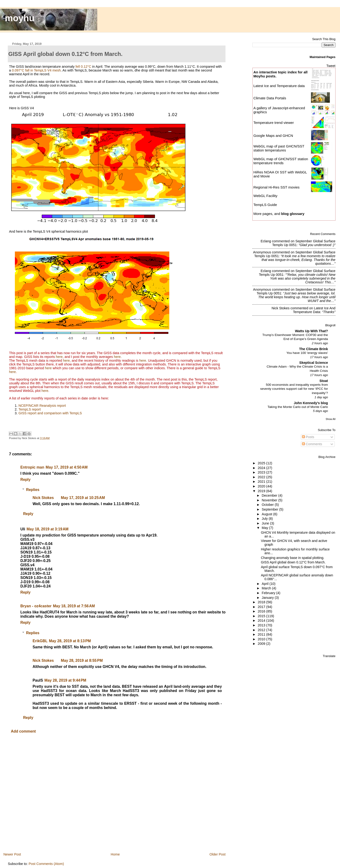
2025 (262, 463)
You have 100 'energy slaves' (307, 353)
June (266, 523)
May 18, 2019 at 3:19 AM (47, 529)
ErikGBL (40, 641)
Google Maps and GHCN (273, 136)
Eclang (266, 241)
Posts (308, 437)
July (265, 519)
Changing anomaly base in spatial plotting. (293, 558)
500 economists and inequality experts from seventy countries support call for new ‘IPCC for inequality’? (294, 389)
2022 (262, 477)
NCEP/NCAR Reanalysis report (42, 406)
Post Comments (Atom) (46, 864)
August (268, 514)
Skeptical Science (314, 363)
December (270, 495)
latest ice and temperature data (314, 310)
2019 (262, 491)
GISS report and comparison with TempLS (50, 413)
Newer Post (12, 854)
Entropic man (32, 467)
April (266, 584)
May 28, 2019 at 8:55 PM (82, 660)
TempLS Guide (265, 205)
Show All (330, 419)
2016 (262, 611)
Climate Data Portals (270, 98)
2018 (262, 602)
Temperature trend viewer (274, 123)
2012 (262, 630)
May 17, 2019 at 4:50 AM (67, 467)
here (59, 357)
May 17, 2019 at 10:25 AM (83, 498)
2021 (262, 482)
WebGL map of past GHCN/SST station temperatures (279, 148)
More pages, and (279, 214)
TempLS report (30, 409)
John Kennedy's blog (311, 403)
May (266, 528)
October (268, 505)
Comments (312, 444)
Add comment (23, 731)
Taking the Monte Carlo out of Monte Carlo (298, 407)
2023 (262, 472)
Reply (25, 480)
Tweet (331, 66)
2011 (262, 634)
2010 (262, 639)
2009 (262, 644)
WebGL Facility (265, 196)
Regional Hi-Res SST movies (276, 187)
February (269, 593)
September (271, 509)
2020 (262, 486)
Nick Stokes (43, 498)
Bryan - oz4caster (36, 606)
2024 (262, 468)
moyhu (20, 18)
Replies (33, 490)
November (270, 500)
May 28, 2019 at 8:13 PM (70, 641)
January (268, 598)
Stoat (324, 381)
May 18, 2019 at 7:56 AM (74, 606)
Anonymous (262, 252)
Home (115, 854)
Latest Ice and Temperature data (279, 86)
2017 (262, 607)
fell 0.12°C (83, 67)
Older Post (217, 854)
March (267, 588)
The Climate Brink (314, 349)
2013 (262, 625)
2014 (262, 621)
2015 (262, 616)
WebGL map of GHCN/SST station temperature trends (281, 161)
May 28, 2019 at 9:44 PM (65, 680)
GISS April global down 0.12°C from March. (293, 562)
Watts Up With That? (311, 331)
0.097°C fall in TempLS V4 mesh (36, 70)
